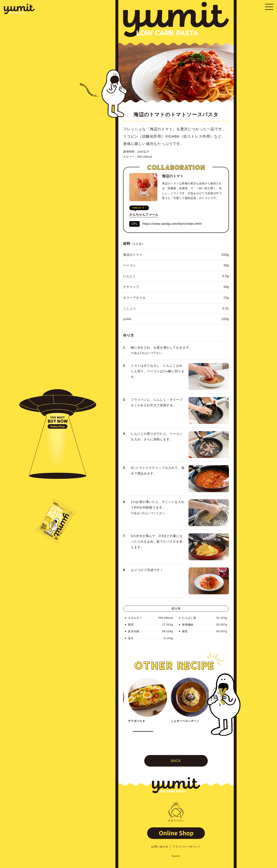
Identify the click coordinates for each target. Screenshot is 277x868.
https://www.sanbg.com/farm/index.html (172, 224)
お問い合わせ (160, 847)
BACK (176, 761)
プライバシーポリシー (187, 847)
